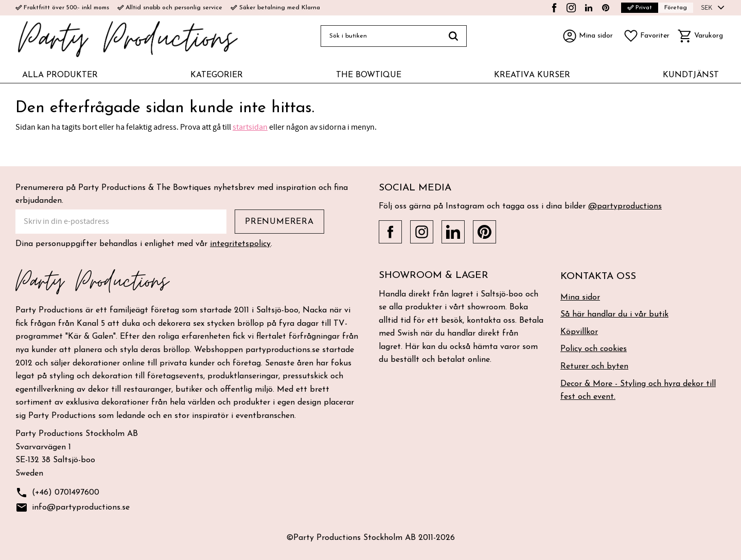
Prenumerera (279, 222)
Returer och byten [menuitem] (594, 366)
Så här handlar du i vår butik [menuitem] (614, 314)
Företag (676, 8)
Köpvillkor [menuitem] (579, 332)
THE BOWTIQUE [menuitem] (369, 75)
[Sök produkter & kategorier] (381, 36)
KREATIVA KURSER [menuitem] (532, 75)
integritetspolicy (240, 244)
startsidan (250, 127)
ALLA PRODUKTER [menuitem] (60, 75)
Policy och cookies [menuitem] (594, 349)
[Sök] (454, 36)
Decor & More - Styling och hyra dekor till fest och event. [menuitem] (638, 391)
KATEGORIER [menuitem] (217, 75)
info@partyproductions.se (73, 508)
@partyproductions (625, 206)
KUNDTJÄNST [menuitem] (691, 75)
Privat (640, 8)
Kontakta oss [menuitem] (598, 277)
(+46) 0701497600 (57, 493)
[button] (646, 36)
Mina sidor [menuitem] (580, 297)
